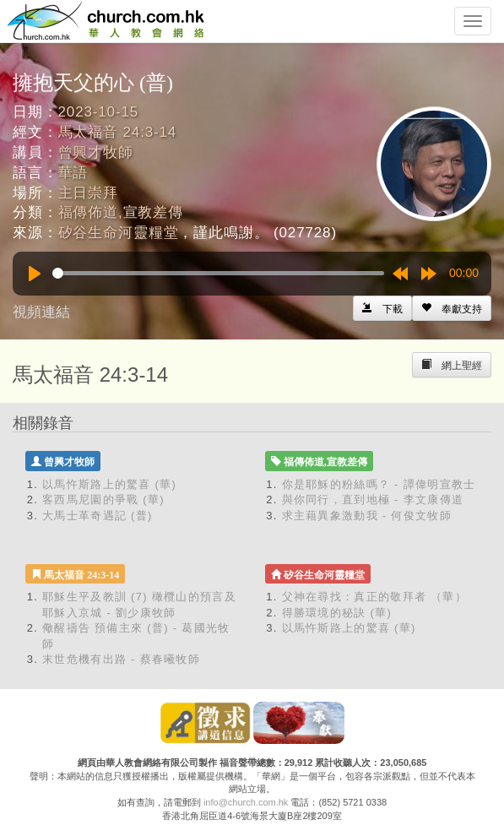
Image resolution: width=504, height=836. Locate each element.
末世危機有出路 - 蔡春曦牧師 (121, 659)
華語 (73, 173)
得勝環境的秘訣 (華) (337, 613)
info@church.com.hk (246, 802)
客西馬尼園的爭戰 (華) (103, 499)
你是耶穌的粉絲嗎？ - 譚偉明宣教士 (379, 484)
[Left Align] (452, 308)
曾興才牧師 (96, 152)
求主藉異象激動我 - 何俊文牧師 (367, 516)
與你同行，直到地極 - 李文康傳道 (373, 499)
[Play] (35, 274)
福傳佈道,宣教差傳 (121, 212)
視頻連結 (41, 312)
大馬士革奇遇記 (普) (98, 516)
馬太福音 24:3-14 (118, 132)
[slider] (218, 273)
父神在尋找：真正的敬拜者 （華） (374, 597)
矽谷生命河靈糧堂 (119, 233)
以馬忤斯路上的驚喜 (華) (109, 484)
